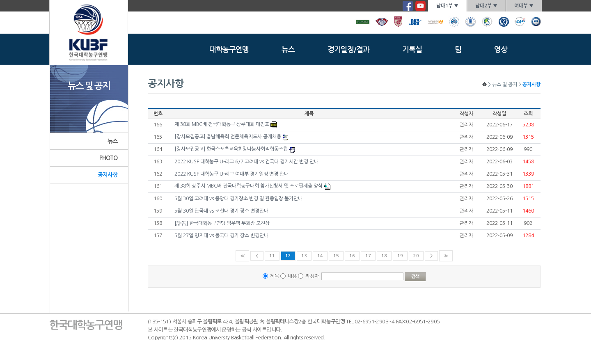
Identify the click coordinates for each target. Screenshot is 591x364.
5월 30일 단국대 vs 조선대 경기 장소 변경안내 (221, 211)
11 (272, 256)
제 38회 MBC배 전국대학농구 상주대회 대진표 (222, 124)
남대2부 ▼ (486, 6)
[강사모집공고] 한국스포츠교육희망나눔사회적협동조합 (231, 149)
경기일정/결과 (348, 50)
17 (368, 256)
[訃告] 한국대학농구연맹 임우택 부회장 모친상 (222, 223)
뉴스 (288, 50)
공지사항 (108, 175)
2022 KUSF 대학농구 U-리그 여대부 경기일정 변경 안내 (231, 174)
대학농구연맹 (229, 50)
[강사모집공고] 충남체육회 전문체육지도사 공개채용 (228, 137)
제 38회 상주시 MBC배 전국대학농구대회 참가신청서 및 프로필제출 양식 (249, 186)
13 (304, 256)
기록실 (412, 50)
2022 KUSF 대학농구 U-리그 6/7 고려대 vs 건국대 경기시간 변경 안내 (246, 162)
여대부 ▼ (524, 6)
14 (320, 256)
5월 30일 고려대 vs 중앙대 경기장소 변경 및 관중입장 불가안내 (238, 199)
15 (336, 256)
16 (352, 256)
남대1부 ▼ (447, 6)
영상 (501, 50)
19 (400, 256)
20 (416, 256)
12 (288, 256)
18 (384, 256)
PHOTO (109, 158)
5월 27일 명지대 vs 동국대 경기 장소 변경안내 (221, 236)
